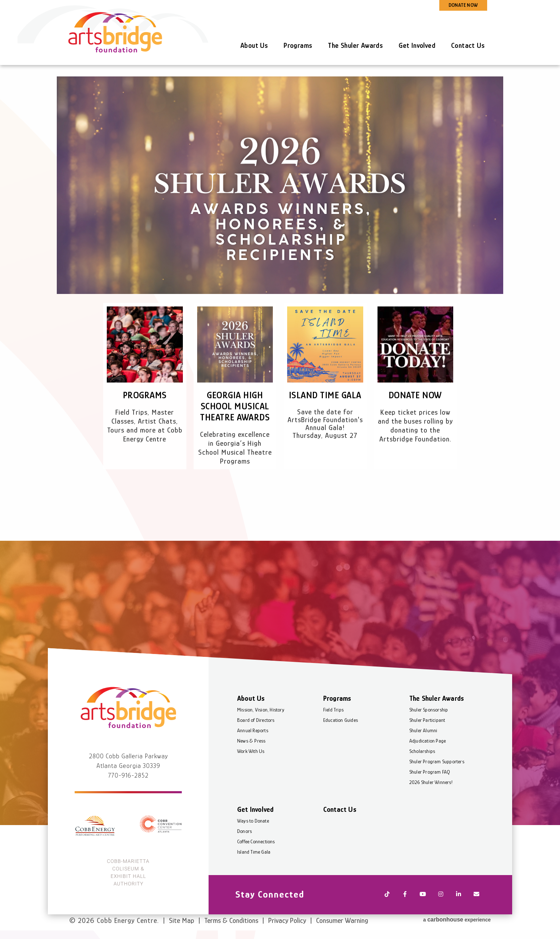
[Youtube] (423, 895)
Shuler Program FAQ (430, 772)
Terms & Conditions (231, 920)
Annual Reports (253, 730)
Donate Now (415, 395)
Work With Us (251, 751)
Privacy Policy (287, 920)
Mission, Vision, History (261, 710)
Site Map (182, 920)
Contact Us (468, 45)
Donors (244, 831)
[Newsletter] (476, 895)
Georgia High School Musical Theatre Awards (235, 406)
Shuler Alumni (423, 730)
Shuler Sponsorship (429, 710)
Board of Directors (256, 720)
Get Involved (417, 45)
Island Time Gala (325, 395)
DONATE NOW (463, 5)
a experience (457, 920)
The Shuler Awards (355, 45)
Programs (298, 45)
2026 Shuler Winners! (431, 782)
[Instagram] (441, 895)
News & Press (251, 741)
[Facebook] (405, 895)
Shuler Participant (427, 720)
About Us (254, 45)
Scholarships (422, 751)
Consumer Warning (342, 920)
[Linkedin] (459, 895)
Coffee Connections (256, 841)
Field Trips (333, 710)
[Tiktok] (387, 895)
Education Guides (341, 720)
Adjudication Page (427, 741)
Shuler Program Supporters (437, 761)
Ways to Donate (253, 821)
